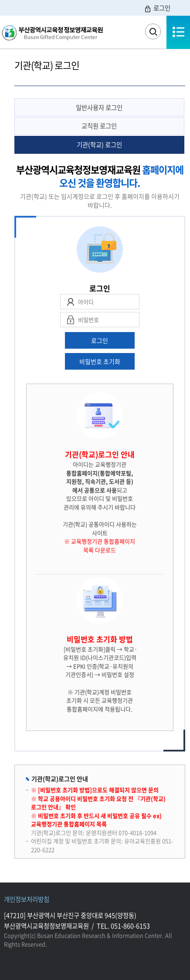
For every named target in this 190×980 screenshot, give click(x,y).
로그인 (157, 8)
